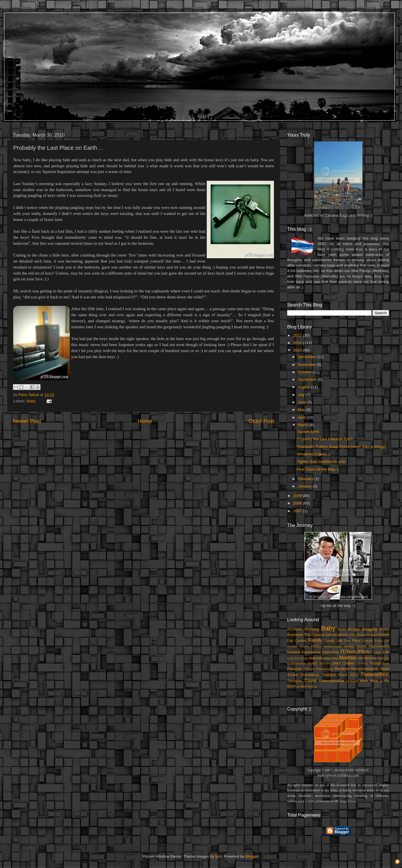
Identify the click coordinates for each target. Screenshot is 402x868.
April (302, 417)
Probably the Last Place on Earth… (327, 439)
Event (384, 635)
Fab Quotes (297, 641)
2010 (298, 350)
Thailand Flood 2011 (340, 675)
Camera (318, 635)
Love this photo (298, 658)
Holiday (349, 646)
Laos (377, 652)
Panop (375, 663)
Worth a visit (297, 686)
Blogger (354, 629)
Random (342, 669)
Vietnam (352, 681)
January (305, 486)
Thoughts (294, 681)
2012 (298, 335)
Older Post (261, 421)
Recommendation (365, 669)
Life (386, 652)
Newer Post (27, 421)
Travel (310, 680)
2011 (298, 343)
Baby (31, 401)
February (306, 479)
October (305, 372)
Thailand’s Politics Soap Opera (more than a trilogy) (341, 447)
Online (348, 663)
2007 (298, 511)
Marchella (332, 658)
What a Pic (379, 681)
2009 (298, 496)
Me (361, 658)
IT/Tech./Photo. (356, 652)
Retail (385, 669)
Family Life (333, 641)
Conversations (337, 635)
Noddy (313, 663)
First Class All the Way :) (318, 469)
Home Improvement (373, 646)
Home (145, 421)
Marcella (317, 658)
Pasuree (294, 669)
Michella (371, 658)
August (304, 387)
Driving (361, 635)
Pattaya (309, 669)
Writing (312, 686)
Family (315, 640)
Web (364, 681)
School (292, 675)
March (304, 425)
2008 (298, 503)
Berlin (342, 629)
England (372, 635)
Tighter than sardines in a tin (321, 462)
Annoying (312, 629)
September (308, 379)
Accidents (295, 629)
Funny (379, 641)
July (302, 395)
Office (337, 663)
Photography (324, 669)
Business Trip (299, 635)
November (307, 365)
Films (356, 641)
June (303, 402)
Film (347, 641)
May (302, 410)
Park (386, 663)
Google (292, 646)
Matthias (348, 658)
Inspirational (311, 652)
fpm (218, 856)
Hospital (293, 652)
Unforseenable (332, 681)
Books (384, 629)
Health (304, 646)
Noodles (325, 663)
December (307, 357)
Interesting (331, 652)
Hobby (316, 646)
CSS (352, 635)
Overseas (362, 663)
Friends (368, 641)
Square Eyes (308, 431)
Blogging (370, 629)
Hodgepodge (333, 646)
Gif (387, 641)
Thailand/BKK (375, 674)
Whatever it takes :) (314, 454)
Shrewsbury (310, 675)
